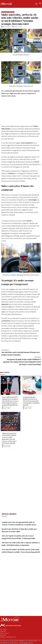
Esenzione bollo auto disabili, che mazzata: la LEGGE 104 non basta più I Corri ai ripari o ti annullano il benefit (31, 401)
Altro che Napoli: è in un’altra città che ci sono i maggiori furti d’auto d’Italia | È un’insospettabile (18, 537)
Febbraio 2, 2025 (18, 27)
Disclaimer (3, 630)
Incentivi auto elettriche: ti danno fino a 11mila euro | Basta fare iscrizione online (20, 530)
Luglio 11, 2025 (7, 409)
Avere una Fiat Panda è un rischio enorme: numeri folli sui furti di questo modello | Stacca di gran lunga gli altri (21, 551)
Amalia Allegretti (7, 27)
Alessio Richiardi (28, 407)
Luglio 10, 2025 (7, 447)
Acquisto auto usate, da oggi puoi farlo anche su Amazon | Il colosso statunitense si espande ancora (19, 523)
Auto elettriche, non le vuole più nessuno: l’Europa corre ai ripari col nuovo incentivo (21, 353)
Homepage (3, 631)
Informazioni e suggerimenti (8, 12)
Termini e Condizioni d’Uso (8, 637)
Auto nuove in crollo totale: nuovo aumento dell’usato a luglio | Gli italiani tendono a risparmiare (21, 544)
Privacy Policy (4, 633)
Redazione (3, 635)
